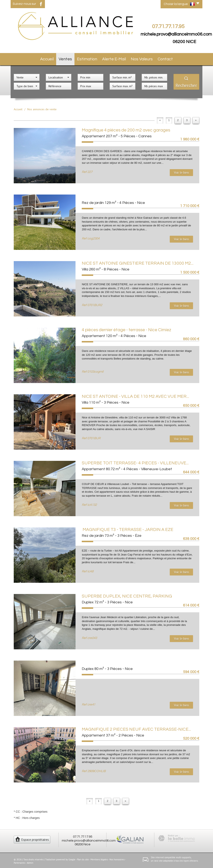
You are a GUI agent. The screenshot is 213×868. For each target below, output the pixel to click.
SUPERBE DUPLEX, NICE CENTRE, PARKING (127, 595)
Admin (30, 861)
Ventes (66, 58)
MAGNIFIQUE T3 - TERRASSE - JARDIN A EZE (128, 528)
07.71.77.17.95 (83, 835)
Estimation (89, 58)
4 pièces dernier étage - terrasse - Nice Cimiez (126, 328)
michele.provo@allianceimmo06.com (176, 34)
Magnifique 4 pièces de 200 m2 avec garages (126, 128)
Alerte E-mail (115, 58)
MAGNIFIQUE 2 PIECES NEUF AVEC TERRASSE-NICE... (136, 728)
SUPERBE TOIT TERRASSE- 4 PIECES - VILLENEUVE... (135, 461)
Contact (167, 58)
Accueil (45, 58)
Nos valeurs (143, 58)
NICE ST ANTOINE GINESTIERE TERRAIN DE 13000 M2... (138, 262)
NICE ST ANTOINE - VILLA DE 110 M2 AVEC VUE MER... (135, 395)
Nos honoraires (117, 858)
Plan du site (83, 858)
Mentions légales (99, 858)
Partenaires (19, 861)
